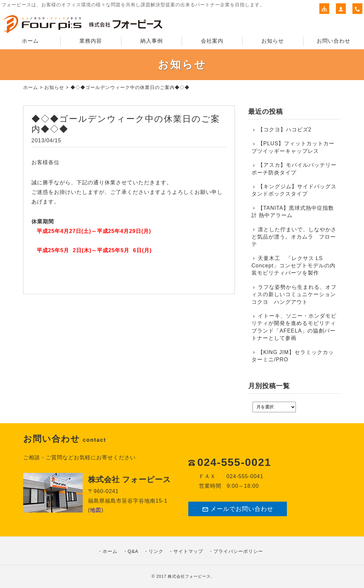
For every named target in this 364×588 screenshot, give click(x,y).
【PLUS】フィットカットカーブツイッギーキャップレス (293, 147)
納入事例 (152, 41)
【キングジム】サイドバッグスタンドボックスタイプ (294, 190)
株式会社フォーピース (189, 576)
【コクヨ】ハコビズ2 (285, 130)
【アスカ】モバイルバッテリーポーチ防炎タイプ (294, 169)
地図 (96, 510)
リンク (156, 551)
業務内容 (91, 41)
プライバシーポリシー (238, 551)
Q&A (133, 551)
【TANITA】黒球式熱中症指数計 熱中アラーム (293, 212)
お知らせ (273, 41)
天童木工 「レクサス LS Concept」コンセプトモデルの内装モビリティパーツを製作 (294, 266)
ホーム (30, 41)
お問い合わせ (334, 41)
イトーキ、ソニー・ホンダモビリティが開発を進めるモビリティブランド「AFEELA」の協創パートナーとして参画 (294, 327)
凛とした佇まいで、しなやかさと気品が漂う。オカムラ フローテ (294, 237)
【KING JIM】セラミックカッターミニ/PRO (293, 356)
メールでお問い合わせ (238, 509)
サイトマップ (188, 551)
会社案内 (212, 41)
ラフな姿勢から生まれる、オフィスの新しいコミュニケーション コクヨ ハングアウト (295, 294)
